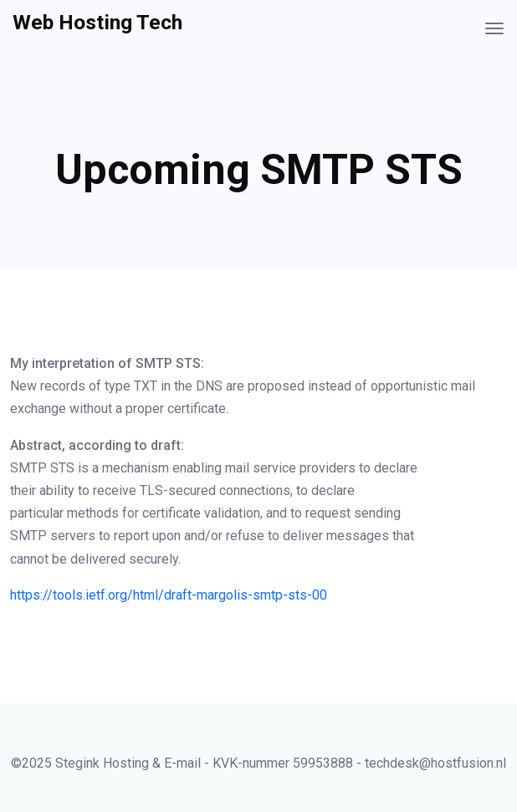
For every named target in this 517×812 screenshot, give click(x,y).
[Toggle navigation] (494, 28)
